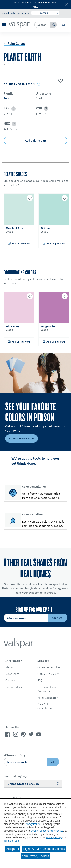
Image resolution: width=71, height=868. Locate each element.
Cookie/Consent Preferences (47, 831)
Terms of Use (11, 841)
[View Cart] (63, 25)
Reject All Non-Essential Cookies (44, 849)
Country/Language (16, 776)
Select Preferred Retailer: (16, 13)
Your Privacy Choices (36, 856)
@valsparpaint (39, 588)
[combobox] (42, 25)
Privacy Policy (32, 824)
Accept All (12, 849)
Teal (7, 98)
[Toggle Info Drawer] (39, 84)
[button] (4, 25)
